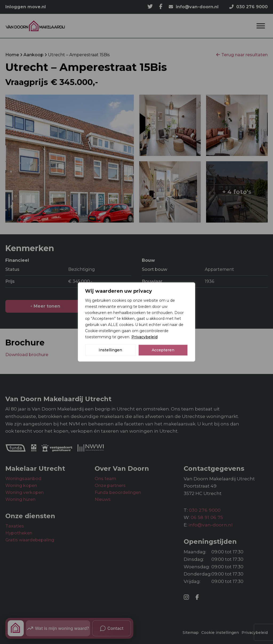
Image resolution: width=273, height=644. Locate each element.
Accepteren (163, 350)
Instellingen (110, 350)
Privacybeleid (144, 337)
